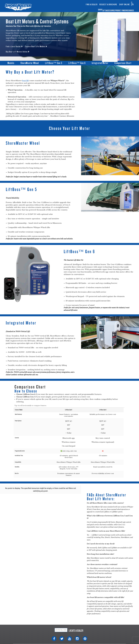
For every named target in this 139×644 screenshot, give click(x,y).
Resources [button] (128, 9)
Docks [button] (68, 9)
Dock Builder (74, 5)
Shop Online (124, 5)
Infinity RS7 (51, 4)
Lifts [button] (78, 9)
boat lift (25, 81)
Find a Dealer (92, 5)
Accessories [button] (92, 9)
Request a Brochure (108, 5)
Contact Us (124, 3)
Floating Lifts (62, 2)
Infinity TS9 (51, 7)
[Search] (133, 4)
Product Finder (110, 9)
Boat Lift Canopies (63, 7)
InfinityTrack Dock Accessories (92, 3)
